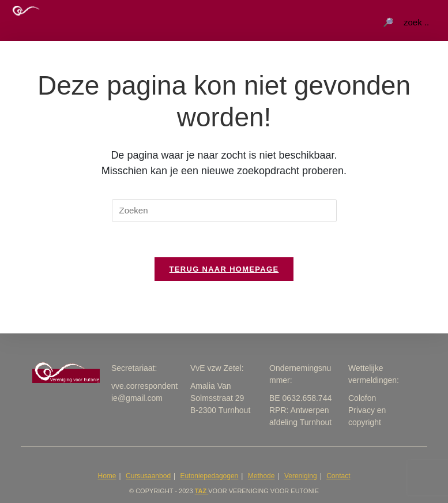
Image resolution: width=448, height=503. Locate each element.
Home (107, 476)
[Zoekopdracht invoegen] (224, 211)
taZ (202, 491)
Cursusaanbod (148, 476)
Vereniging (301, 476)
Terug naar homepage (224, 269)
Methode (261, 476)
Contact (338, 476)
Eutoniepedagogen (210, 476)
